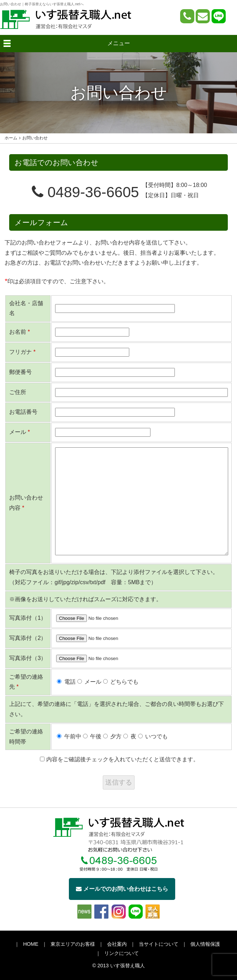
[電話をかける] (187, 16)
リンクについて (122, 953)
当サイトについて (159, 944)
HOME (31, 944)
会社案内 (117, 944)
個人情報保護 (205, 944)
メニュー (119, 43)
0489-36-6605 (85, 192)
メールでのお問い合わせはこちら (122, 889)
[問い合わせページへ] (203, 16)
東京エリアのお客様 (73, 944)
